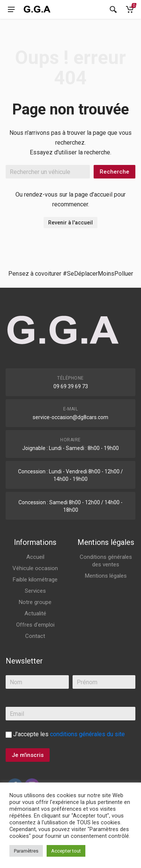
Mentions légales (106, 576)
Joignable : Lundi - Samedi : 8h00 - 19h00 (70, 448)
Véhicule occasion (35, 568)
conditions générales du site (87, 734)
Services (35, 591)
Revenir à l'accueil (70, 223)
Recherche (114, 172)
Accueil (35, 557)
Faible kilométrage (35, 580)
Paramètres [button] (26, 851)
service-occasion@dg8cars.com (70, 417)
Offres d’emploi (35, 625)
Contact (35, 636)
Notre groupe (35, 602)
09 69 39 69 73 (71, 386)
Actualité (35, 613)
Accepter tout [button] (66, 851)
